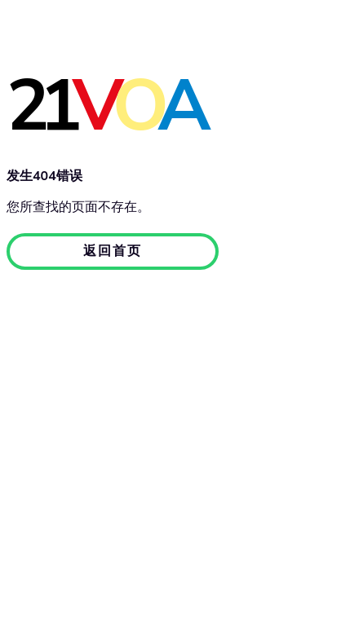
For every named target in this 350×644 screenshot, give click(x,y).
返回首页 (113, 251)
